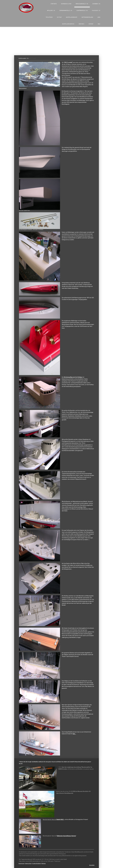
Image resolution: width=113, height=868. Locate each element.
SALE (99, 24)
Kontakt (91, 24)
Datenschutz (28, 863)
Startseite (54, 4)
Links (99, 17)
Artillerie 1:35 (51, 11)
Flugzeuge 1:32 (96, 11)
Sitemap (44, 863)
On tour (59, 17)
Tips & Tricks (49, 17)
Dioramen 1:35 (96, 4)
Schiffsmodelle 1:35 (82, 11)
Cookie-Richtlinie (36, 863)
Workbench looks (66, 4)
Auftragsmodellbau (87, 17)
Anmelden (92, 865)
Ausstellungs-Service (68, 24)
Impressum (21, 863)
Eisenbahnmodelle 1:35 (66, 11)
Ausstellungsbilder (72, 17)
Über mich (81, 24)
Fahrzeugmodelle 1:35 (82, 4)
